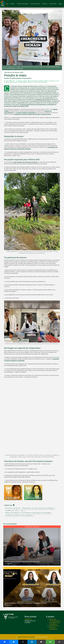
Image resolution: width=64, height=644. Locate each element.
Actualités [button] (45, 4)
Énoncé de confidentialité (53, 628)
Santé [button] (8, 4)
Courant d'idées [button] (53, 4)
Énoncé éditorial (54, 626)
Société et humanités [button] (36, 4)
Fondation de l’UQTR (42, 99)
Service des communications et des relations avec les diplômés (55, 622)
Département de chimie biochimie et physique (38, 508)
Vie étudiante (44, 82)
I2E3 (22, 510)
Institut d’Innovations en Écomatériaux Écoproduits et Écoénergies (28, 513)
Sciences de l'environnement (20, 82)
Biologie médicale (40, 81)
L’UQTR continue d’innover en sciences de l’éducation (22, 562)
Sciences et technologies (34, 82)
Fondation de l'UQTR (54, 81)
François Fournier (22, 81)
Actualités (32, 81)
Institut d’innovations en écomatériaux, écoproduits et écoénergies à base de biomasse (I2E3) (30, 105)
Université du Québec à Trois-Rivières (26, 637)
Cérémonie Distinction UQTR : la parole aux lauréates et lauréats (26, 603)
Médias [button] (61, 4)
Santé (11, 82)
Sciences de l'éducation (32, 527)
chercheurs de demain (13, 508)
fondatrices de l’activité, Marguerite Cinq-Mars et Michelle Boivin (32, 114)
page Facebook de (25, 162)
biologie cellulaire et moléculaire (26, 113)
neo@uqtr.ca (28, 619)
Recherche (7, 82)
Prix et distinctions (32, 568)
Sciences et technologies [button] (23, 4)
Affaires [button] (13, 4)
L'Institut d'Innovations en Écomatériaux (19, 515)
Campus (47, 81)
